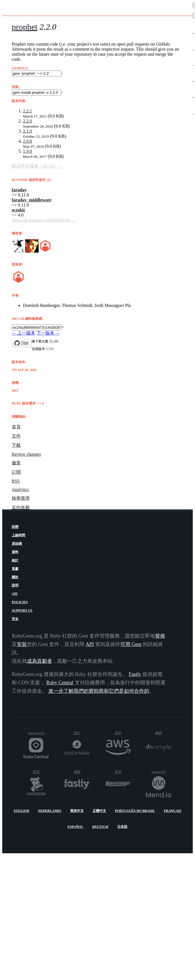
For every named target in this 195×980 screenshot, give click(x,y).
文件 (16, 436)
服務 (81, 772)
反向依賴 (21, 507)
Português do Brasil (135, 811)
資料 (15, 552)
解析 (163, 733)
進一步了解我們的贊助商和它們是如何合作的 (99, 691)
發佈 (160, 636)
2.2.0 (27, 121)
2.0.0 (27, 141)
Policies (20, 602)
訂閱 (16, 472)
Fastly (135, 674)
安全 (15, 619)
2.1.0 (27, 131)
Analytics (20, 489)
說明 (15, 585)
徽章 (16, 463)
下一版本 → (48, 333)
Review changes (26, 454)
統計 (15, 560)
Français (173, 811)
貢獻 (15, 569)
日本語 (122, 827)
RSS (16, 481)
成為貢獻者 (39, 661)
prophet (25, 27)
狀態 (15, 527)
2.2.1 (27, 111)
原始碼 (17, 544)
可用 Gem (131, 644)
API (15, 594)
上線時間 (18, 535)
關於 (15, 577)
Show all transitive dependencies (41, 220)
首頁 (16, 427)
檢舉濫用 (21, 498)
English (21, 811)
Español (76, 827)
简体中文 (77, 811)
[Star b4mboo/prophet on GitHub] (22, 343)
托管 (121, 733)
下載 (16, 445)
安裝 (22, 644)
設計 (82, 733)
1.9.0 (27, 151)
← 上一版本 (24, 333)
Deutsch (100, 827)
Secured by (161, 772)
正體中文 (99, 811)
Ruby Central (60, 683)
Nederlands (50, 811)
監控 (41, 772)
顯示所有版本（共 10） (35, 166)
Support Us (22, 610)
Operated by (38, 735)
